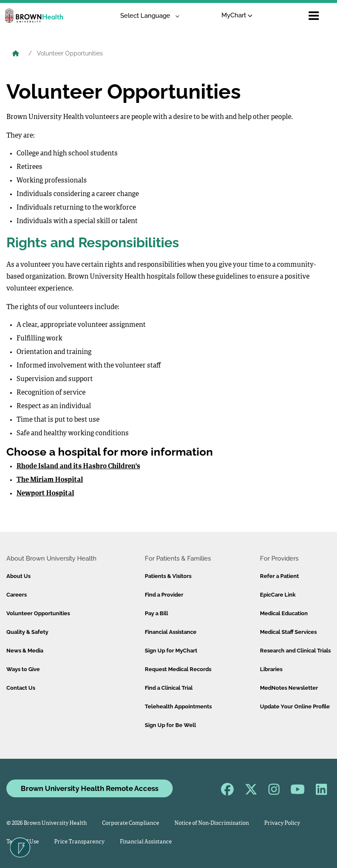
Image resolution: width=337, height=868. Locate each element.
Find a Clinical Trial (169, 688)
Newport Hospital (45, 494)
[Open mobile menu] (314, 16)
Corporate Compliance (131, 823)
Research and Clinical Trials (295, 651)
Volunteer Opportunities (38, 613)
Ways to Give (23, 669)
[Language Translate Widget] (147, 16)
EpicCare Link (278, 595)
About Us (18, 576)
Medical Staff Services (288, 632)
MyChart (237, 15)
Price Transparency (79, 842)
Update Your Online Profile (295, 706)
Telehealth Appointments (178, 706)
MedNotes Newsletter (289, 688)
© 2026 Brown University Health (47, 823)
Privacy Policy (282, 823)
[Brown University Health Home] (16, 54)
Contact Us (21, 688)
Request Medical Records (178, 669)
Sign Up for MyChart (171, 651)
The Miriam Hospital (50, 480)
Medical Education (284, 613)
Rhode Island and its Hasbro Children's (78, 467)
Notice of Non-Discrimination (212, 823)
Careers (17, 595)
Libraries (271, 669)
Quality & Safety (27, 632)
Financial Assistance (171, 632)
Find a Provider (164, 595)
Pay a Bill (156, 613)
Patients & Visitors (168, 576)
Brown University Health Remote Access (90, 788)
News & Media (25, 651)
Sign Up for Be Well (170, 725)
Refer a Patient (279, 576)
